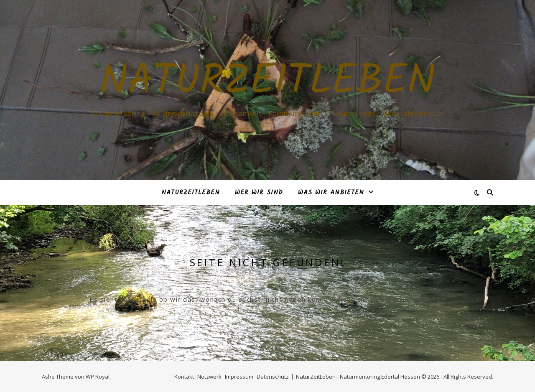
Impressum (239, 377)
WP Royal (98, 377)
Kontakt (184, 377)
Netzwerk (209, 377)
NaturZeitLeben (191, 193)
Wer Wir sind (259, 193)
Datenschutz (273, 377)
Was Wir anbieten (331, 193)
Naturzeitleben (267, 82)
